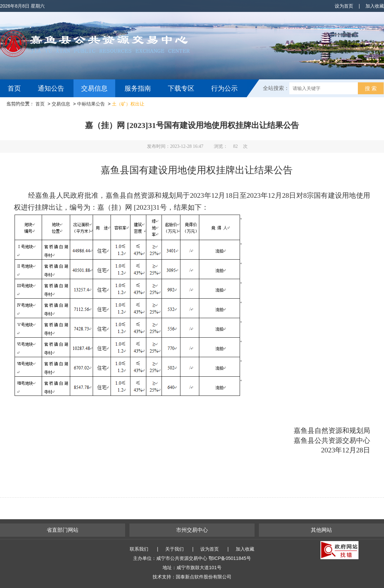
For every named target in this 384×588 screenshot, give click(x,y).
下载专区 (181, 88)
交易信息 (94, 88)
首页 (14, 88)
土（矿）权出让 (128, 104)
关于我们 (174, 549)
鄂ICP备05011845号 (230, 558)
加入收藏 (375, 6)
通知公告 (51, 88)
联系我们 (139, 549)
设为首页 (344, 6)
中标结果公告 (91, 104)
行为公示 (224, 88)
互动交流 (23, 106)
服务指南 (138, 88)
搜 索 (371, 88)
